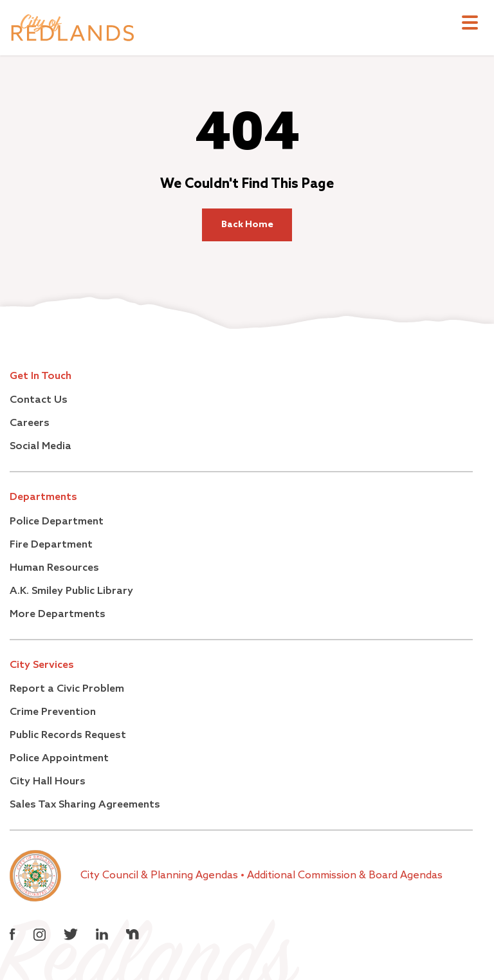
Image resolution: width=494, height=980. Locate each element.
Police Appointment (59, 759)
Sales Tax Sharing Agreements (85, 805)
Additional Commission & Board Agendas (345, 876)
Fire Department (51, 545)
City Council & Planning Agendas (160, 876)
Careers (30, 423)
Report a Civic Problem (67, 689)
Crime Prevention (53, 712)
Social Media (41, 447)
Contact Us (39, 400)
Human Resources (54, 568)
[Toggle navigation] (470, 24)
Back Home (247, 225)
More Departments (58, 615)
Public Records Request (68, 735)
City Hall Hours (48, 782)
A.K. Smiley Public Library (71, 591)
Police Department (57, 522)
